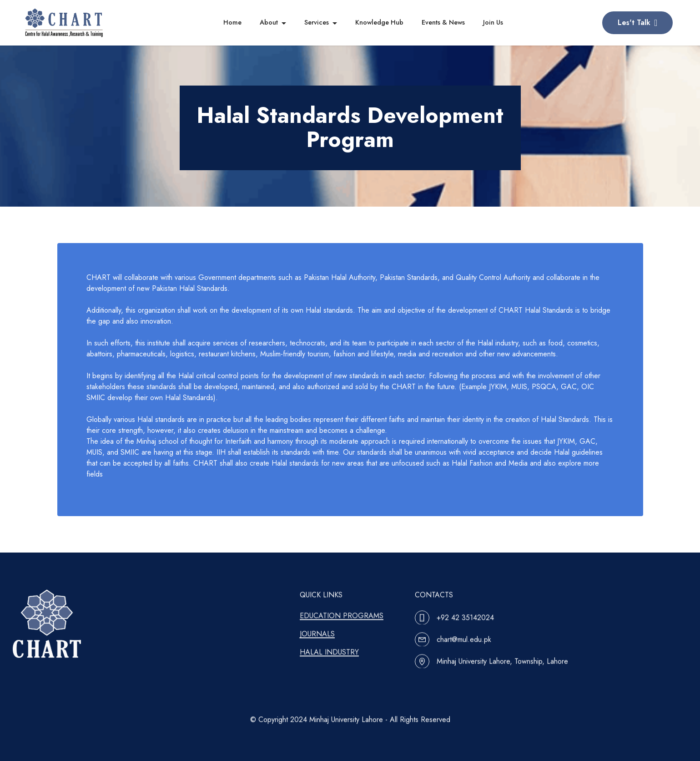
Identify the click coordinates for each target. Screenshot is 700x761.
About (269, 22)
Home (232, 22)
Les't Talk (637, 23)
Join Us (493, 22)
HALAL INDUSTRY (329, 665)
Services (317, 22)
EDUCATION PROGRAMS (342, 628)
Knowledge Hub (379, 22)
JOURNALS (317, 647)
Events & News (443, 22)
